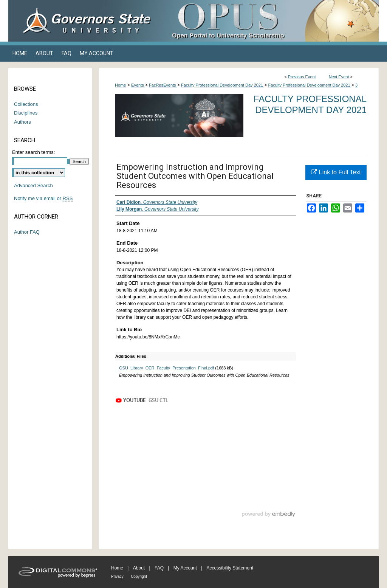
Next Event (339, 77)
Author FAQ (27, 232)
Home (120, 85)
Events (138, 85)
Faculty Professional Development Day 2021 (223, 85)
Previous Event (302, 77)
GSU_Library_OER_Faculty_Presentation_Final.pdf (166, 368)
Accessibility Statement (230, 568)
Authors (22, 122)
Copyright (139, 576)
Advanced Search (33, 185)
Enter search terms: (33, 152)
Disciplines (26, 113)
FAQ (159, 568)
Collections (26, 104)
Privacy (117, 576)
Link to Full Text (336, 172)
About (139, 568)
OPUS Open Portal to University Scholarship (269, 21)
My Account (185, 568)
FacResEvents (163, 85)
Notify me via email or (43, 199)
